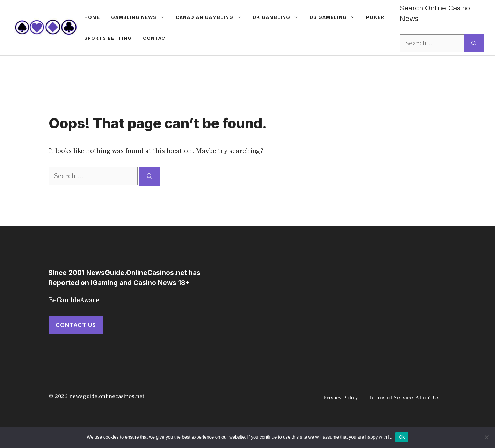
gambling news (141, 17)
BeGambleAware (74, 300)
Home (92, 17)
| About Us (426, 398)
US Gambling (335, 17)
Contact (156, 38)
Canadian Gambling (211, 17)
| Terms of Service (389, 398)
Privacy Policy (341, 398)
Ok (402, 437)
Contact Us (76, 325)
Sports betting (108, 38)
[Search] (474, 43)
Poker (375, 17)
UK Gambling (278, 17)
